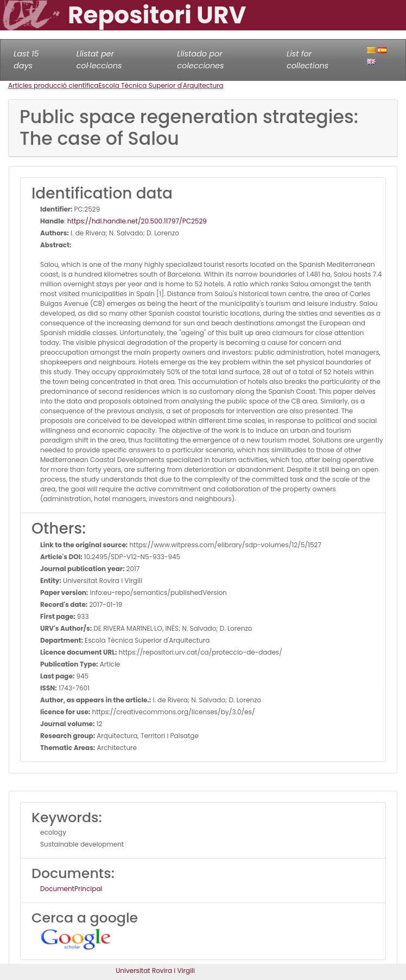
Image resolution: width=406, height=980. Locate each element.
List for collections (307, 60)
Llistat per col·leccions (99, 60)
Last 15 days (26, 60)
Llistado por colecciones (200, 60)
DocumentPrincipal (71, 889)
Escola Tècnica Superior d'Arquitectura (161, 85)
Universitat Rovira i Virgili (155, 971)
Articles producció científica (53, 85)
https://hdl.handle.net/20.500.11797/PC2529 (137, 221)
